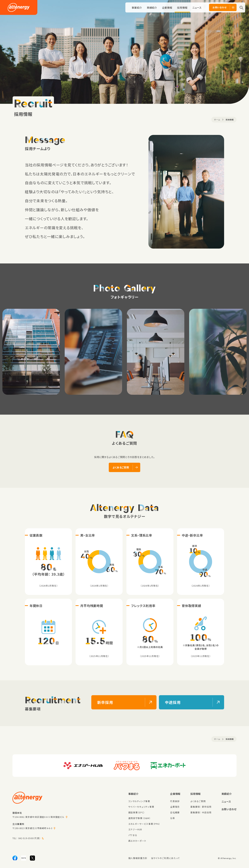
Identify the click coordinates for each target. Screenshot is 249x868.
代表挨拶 (175, 801)
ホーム (217, 120)
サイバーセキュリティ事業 (141, 807)
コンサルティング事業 (139, 801)
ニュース (197, 8)
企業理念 (175, 807)
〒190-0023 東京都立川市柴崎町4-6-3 (32, 828)
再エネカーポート (137, 841)
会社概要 (175, 812)
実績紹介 (152, 8)
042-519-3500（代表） (30, 838)
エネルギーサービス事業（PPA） (144, 824)
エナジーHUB (135, 829)
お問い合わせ (229, 809)
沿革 (172, 818)
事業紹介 (137, 8)
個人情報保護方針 (138, 858)
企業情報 (167, 8)
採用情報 (182, 8)
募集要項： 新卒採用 (201, 807)
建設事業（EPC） (137, 812)
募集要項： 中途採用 (201, 812)
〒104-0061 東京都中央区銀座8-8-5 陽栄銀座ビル (38, 817)
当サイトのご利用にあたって (165, 858)
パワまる (133, 835)
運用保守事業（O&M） (139, 818)
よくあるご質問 (198, 801)
